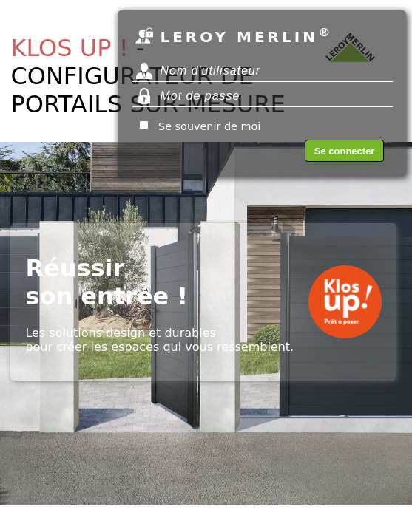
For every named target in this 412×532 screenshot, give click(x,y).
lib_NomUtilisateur (263, 71)
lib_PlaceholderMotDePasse (263, 96)
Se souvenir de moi (209, 126)
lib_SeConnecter (345, 151)
